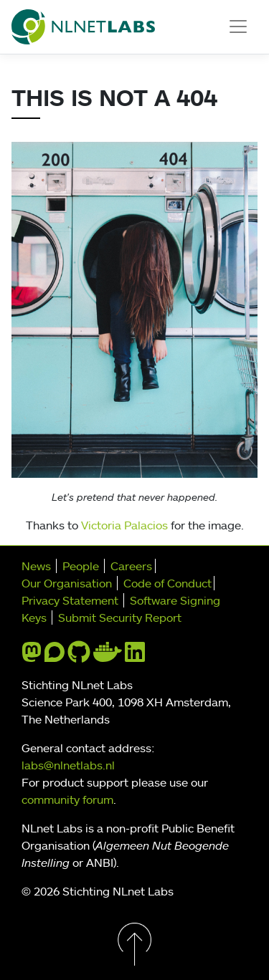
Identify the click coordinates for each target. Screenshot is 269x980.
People (81, 566)
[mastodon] (32, 656)
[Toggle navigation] (238, 27)
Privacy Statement (70, 600)
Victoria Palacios (124, 525)
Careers (131, 566)
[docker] (108, 656)
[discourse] (55, 656)
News (36, 566)
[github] (79, 656)
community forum (67, 799)
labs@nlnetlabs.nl (68, 765)
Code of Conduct (167, 583)
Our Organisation (67, 583)
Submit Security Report (120, 618)
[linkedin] (135, 656)
